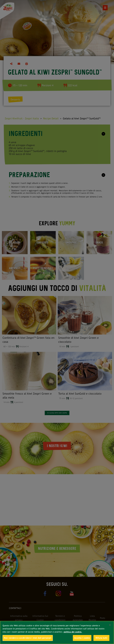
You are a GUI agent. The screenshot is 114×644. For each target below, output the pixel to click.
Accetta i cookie (82, 638)
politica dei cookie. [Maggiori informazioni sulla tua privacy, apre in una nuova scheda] (73, 632)
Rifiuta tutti (101, 638)
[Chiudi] (110, 625)
